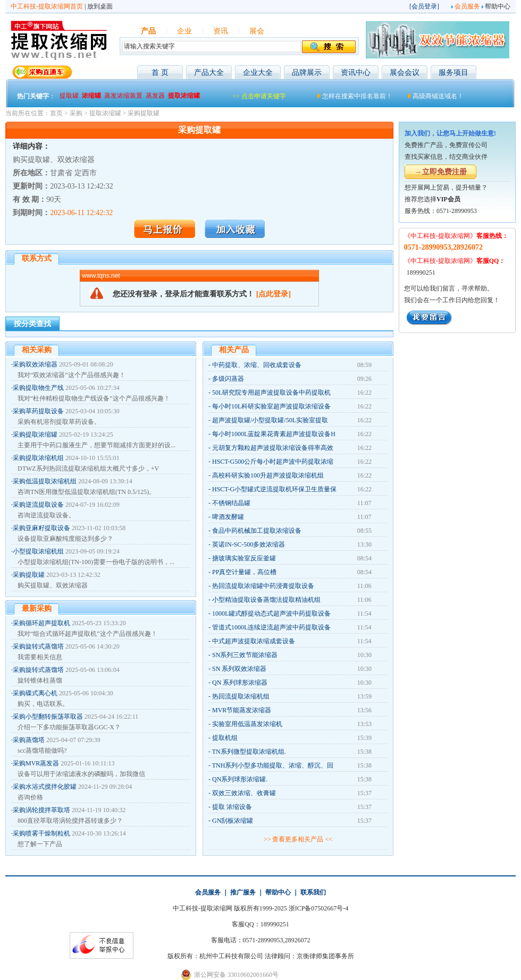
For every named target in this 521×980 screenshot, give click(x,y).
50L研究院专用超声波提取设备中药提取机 (271, 393)
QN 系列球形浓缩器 (240, 683)
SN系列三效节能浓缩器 (245, 655)
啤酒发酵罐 (228, 517)
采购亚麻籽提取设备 (41, 528)
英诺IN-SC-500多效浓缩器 (249, 544)
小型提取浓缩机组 (38, 551)
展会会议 (405, 73)
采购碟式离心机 (35, 693)
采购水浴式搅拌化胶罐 (45, 787)
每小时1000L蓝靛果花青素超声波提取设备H (274, 434)
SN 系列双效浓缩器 (239, 669)
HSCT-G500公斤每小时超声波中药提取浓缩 (273, 462)
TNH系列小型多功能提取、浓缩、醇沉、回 (273, 765)
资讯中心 (356, 73)
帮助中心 (498, 6)
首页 (56, 113)
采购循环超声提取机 (41, 623)
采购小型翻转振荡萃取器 (48, 717)
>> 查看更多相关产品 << (298, 839)
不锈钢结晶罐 (231, 503)
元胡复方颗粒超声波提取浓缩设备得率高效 (273, 448)
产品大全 (209, 73)
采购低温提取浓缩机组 (45, 481)
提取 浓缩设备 (232, 807)
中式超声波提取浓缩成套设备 (254, 641)
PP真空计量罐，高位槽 (244, 572)
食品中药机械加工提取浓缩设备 (257, 531)
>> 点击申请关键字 (259, 96)
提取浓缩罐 (105, 113)
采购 (76, 113)
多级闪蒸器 (228, 379)
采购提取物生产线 (38, 388)
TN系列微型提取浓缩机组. (249, 752)
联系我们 (313, 892)
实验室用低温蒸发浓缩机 (247, 724)
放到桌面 (100, 6)
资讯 (221, 31)
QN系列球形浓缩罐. (240, 779)
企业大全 (258, 73)
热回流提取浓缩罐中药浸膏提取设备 (263, 586)
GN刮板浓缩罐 (233, 821)
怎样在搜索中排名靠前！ (357, 96)
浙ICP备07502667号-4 (319, 908)
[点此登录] (274, 294)
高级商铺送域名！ (438, 96)
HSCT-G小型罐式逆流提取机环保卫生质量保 (274, 489)
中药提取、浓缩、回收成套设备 (257, 365)
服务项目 (453, 73)
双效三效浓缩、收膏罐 (244, 793)
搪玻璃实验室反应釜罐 (244, 558)
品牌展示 (307, 73)
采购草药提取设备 (38, 411)
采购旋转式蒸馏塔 (38, 646)
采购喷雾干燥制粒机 (41, 833)
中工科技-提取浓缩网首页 (47, 6)
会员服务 (467, 6)
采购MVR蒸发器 (36, 763)
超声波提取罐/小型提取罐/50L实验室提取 (270, 420)
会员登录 (424, 6)
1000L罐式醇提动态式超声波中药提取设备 (271, 613)
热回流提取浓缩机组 (241, 696)
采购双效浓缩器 (35, 364)
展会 (257, 31)
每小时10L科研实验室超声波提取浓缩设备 (271, 406)
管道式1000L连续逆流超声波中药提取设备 (271, 627)
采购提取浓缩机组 (38, 458)
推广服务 (243, 892)
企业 (184, 31)
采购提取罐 (144, 113)
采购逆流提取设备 (38, 505)
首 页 (160, 73)
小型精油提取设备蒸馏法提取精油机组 (266, 600)
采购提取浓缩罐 (35, 434)
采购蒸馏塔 (29, 740)
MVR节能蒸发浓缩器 (242, 710)
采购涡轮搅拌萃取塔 (41, 810)
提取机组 (225, 738)
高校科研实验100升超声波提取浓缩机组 (268, 475)
